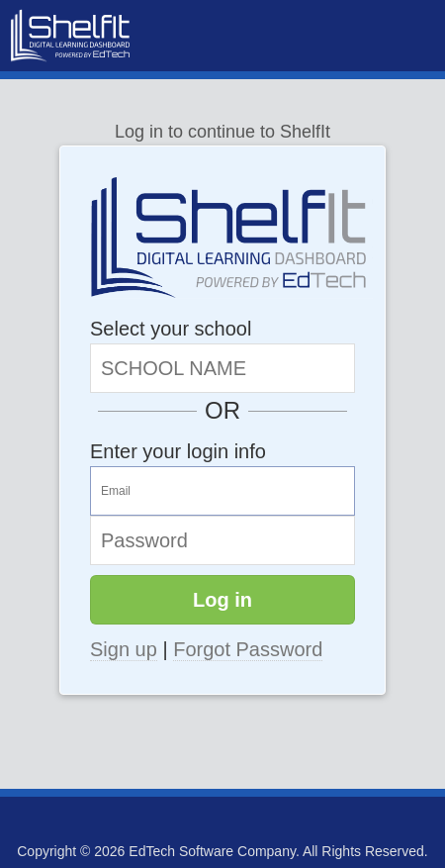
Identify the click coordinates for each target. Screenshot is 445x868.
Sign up (124, 649)
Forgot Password (248, 649)
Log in (222, 600)
